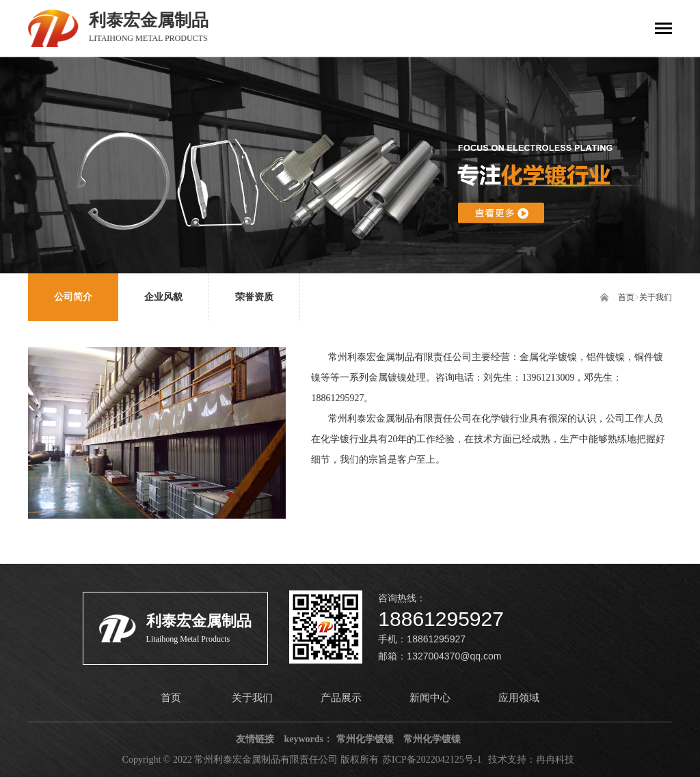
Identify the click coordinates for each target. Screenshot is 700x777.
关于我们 (656, 297)
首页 (626, 297)
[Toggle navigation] (663, 30)
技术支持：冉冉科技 (531, 760)
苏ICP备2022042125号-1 (432, 760)
